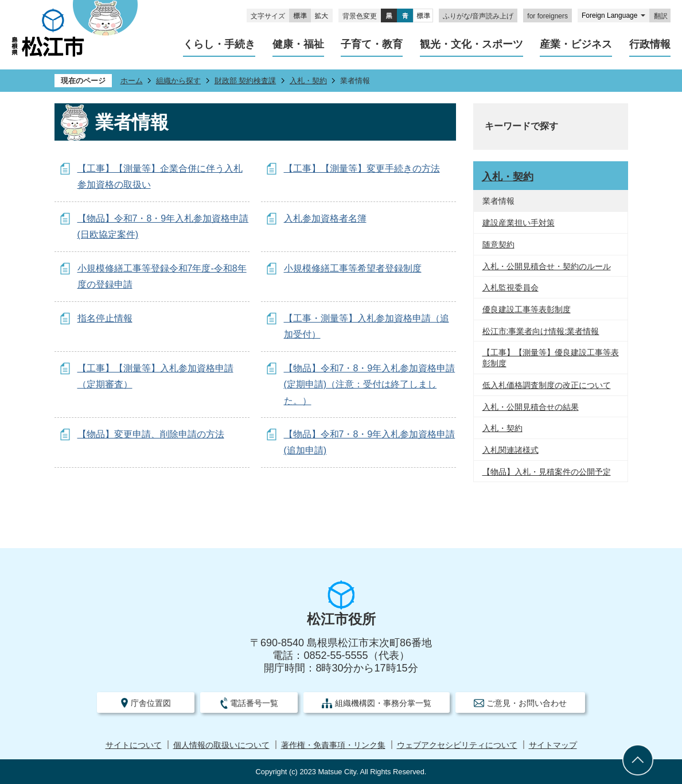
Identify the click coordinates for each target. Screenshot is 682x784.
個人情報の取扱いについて (221, 745)
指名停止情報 (105, 318)
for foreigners (547, 16)
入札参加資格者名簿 (325, 218)
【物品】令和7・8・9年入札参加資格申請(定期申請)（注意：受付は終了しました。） (370, 385)
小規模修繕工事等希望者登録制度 (353, 268)
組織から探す (178, 81)
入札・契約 (308, 81)
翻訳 (661, 16)
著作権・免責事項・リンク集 (333, 745)
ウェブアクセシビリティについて (457, 745)
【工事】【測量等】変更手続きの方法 (362, 168)
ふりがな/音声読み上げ (478, 16)
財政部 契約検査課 (245, 81)
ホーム (132, 81)
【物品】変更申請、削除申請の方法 (151, 434)
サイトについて (134, 745)
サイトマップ (553, 745)
